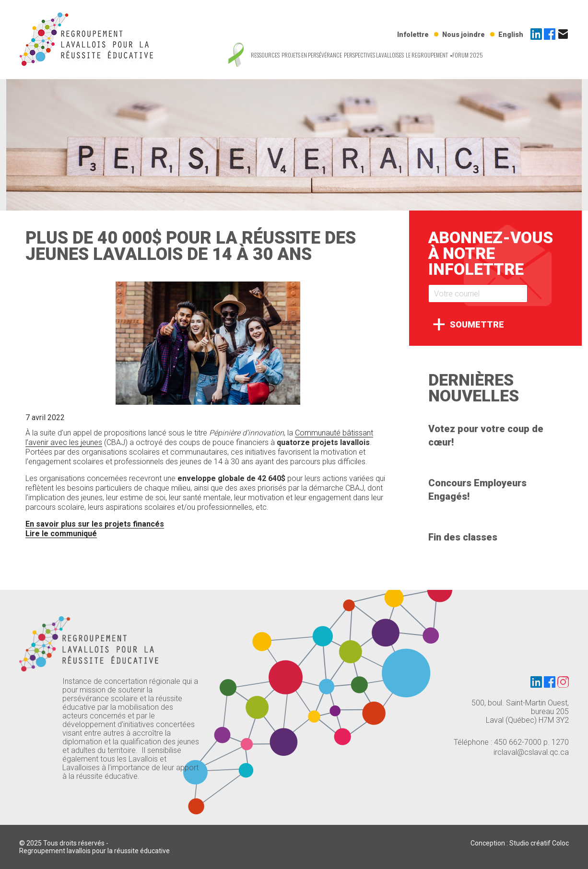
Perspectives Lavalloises (374, 55)
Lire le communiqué (61, 534)
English (511, 35)
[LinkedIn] (537, 37)
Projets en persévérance (312, 55)
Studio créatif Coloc (539, 843)
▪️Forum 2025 (466, 55)
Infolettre (413, 35)
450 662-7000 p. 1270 (531, 742)
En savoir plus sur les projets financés (95, 524)
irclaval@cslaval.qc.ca (531, 752)
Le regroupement (427, 55)
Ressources (265, 55)
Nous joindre (464, 35)
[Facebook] (551, 37)
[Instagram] (563, 683)
